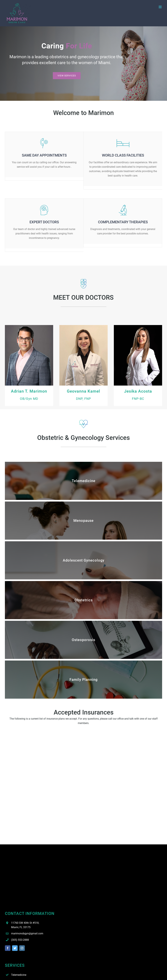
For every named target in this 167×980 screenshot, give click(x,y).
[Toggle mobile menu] (160, 7)
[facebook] (8, 948)
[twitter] (15, 948)
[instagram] (22, 948)
